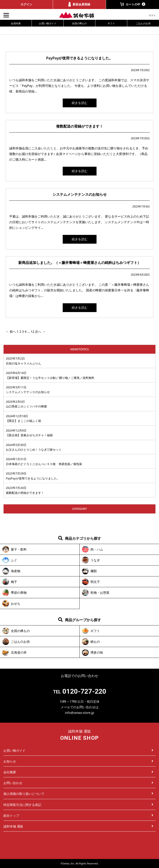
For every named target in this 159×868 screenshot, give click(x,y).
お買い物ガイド (48, 23)
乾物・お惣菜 (100, 593)
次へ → (40, 332)
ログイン (26, 4)
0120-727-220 (84, 691)
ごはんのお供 (143, 23)
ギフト (111, 23)
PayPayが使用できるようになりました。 (80, 58)
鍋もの (95, 642)
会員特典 (16, 23)
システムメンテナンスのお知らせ (80, 194)
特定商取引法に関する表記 (78, 805)
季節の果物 (19, 593)
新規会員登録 (79, 4)
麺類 (94, 571)
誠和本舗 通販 (78, 826)
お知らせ (78, 761)
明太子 (95, 582)
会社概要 (78, 772)
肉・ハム (97, 549)
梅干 (14, 582)
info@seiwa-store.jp (79, 713)
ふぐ (14, 560)
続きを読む (80, 103)
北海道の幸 (19, 652)
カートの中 (133, 4)
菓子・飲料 (19, 549)
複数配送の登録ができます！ (80, 126)
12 (32, 332)
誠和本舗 (80, 15)
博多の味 (97, 652)
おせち (16, 604)
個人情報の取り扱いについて (78, 794)
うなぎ (95, 560)
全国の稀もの (79, 23)
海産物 (16, 571)
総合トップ (78, 815)
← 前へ (11, 332)
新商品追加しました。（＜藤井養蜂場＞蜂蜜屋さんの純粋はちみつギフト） (80, 263)
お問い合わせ (78, 783)
